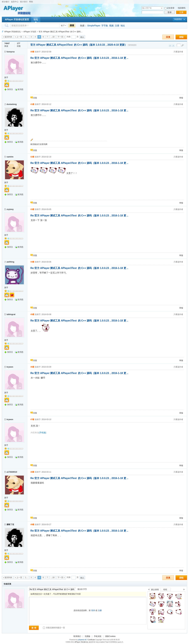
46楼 (32, 367)
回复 (168, 37)
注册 (181, 12)
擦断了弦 (10, 525)
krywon (10, 367)
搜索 (72, 25)
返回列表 (8, 37)
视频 (111, 26)
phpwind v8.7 (83, 640)
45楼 (32, 314)
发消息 (21, 89)
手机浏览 (98, 636)
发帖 (181, 37)
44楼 (32, 262)
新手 (6, 77)
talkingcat (11, 314)
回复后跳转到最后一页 (54, 628)
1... (26, 37)
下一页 (60, 37)
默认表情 (155, 590)
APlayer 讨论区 (30, 32)
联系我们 (77, 636)
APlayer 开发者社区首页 (17, 19)
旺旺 (165, 590)
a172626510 (12, 472)
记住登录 (171, 8)
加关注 (10, 89)
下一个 (185, 590)
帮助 (31, 2)
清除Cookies (110, 636)
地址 (123, 26)
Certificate (91, 640)
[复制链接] (132, 45)
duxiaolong (12, 104)
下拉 (162, 8)
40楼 (32, 52)
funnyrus (11, 52)
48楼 (32, 472)
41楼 (32, 104)
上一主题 (170, 45)
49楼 (32, 525)
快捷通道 (178, 19)
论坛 (36, 19)
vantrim (10, 157)
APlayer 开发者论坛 (12, 32)
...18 (53, 37)
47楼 (32, 419)
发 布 (34, 628)
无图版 (87, 636)
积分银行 (6, 2)
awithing (10, 262)
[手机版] (42, 433)
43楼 (32, 209)
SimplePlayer (94, 26)
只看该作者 (178, 52)
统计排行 (24, 2)
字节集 (105, 26)
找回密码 (182, 8)
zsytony (10, 209)
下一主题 (173, 45)
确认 (82, 37)
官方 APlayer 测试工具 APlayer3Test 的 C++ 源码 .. (60, 32)
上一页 (19, 37)
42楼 (32, 157)
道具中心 (15, 2)
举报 (181, 98)
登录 (170, 12)
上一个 (149, 590)
